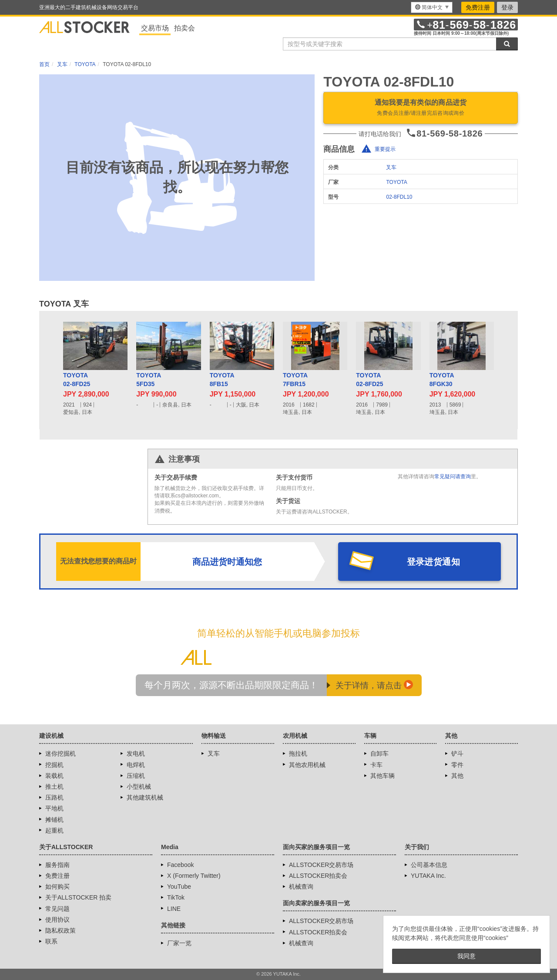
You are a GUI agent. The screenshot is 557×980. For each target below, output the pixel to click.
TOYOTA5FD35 (149, 380)
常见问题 (57, 909)
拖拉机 (298, 753)
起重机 (54, 830)
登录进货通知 (433, 562)
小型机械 (139, 787)
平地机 (54, 808)
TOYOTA (396, 182)
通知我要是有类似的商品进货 (421, 108)
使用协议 (57, 920)
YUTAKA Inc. (428, 876)
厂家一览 (179, 943)
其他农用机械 (307, 765)
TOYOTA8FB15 (222, 380)
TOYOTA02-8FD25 (77, 380)
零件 (457, 765)
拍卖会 (185, 28)
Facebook (180, 865)
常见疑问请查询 (453, 477)
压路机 (54, 797)
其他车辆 (383, 776)
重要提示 (385, 149)
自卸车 (379, 753)
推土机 (54, 787)
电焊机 (136, 765)
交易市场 (155, 28)
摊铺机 (54, 820)
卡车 (376, 765)
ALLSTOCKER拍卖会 (318, 876)
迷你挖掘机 (60, 753)
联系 (51, 941)
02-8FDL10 (399, 197)
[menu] (432, 7)
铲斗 (457, 753)
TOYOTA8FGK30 (442, 380)
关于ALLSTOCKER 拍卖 (78, 897)
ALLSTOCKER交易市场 (321, 865)
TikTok (176, 897)
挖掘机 (54, 765)
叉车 (391, 167)
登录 (507, 7)
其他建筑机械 (145, 797)
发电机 (136, 753)
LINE (174, 909)
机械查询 (301, 887)
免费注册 (478, 7)
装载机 (54, 776)
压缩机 (136, 776)
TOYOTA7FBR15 (295, 380)
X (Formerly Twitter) (194, 876)
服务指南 (57, 865)
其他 (457, 776)
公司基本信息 (429, 865)
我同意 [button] (466, 956)
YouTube (179, 887)
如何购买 (57, 887)
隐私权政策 (60, 930)
